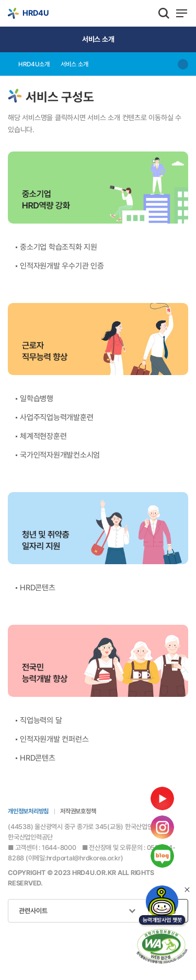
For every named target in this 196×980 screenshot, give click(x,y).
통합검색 (164, 13)
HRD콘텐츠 (38, 588)
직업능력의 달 (41, 720)
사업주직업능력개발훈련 (56, 417)
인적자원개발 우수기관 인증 (62, 266)
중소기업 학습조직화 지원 (59, 247)
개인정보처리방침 (28, 811)
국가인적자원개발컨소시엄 (60, 455)
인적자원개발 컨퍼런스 (54, 739)
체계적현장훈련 (43, 436)
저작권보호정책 (78, 811)
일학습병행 (37, 399)
